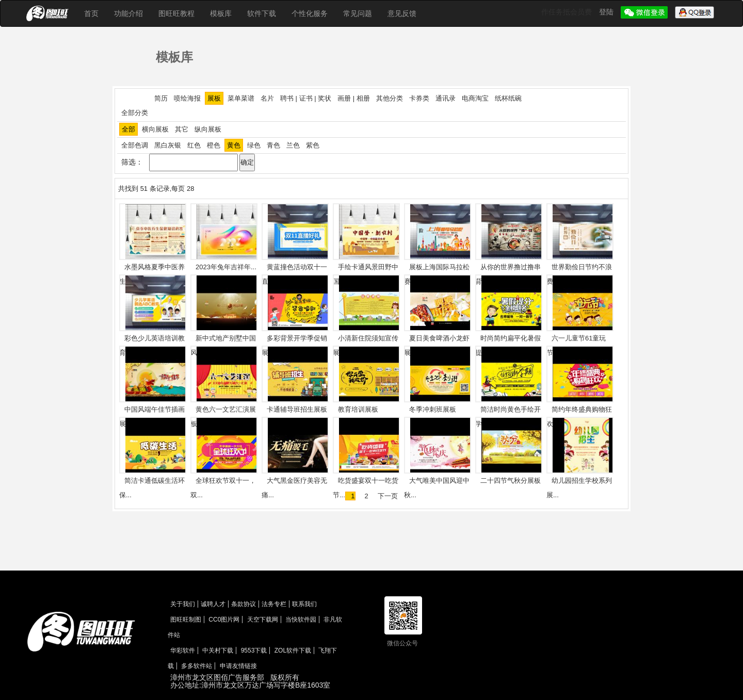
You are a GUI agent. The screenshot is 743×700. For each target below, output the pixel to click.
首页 (91, 13)
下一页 (388, 496)
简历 (161, 98)
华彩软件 (183, 650)
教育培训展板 (358, 409)
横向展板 (155, 129)
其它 (182, 129)
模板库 (221, 13)
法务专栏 (274, 604)
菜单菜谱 (241, 98)
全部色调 (135, 145)
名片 (267, 98)
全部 (128, 129)
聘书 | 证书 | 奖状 (306, 98)
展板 (214, 98)
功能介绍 (128, 13)
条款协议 (244, 604)
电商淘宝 (475, 98)
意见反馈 (402, 13)
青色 (273, 145)
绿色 (254, 145)
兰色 (293, 145)
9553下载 (254, 650)
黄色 (234, 145)
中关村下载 (218, 650)
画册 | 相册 (354, 98)
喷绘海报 (187, 98)
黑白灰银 (168, 145)
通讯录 (446, 98)
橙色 (214, 145)
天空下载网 (263, 620)
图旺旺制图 (186, 620)
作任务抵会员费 (568, 12)
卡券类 (419, 98)
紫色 (313, 145)
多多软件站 (197, 666)
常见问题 (358, 13)
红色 (194, 145)
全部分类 (135, 113)
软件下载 (262, 13)
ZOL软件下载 (293, 650)
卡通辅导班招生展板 (297, 409)
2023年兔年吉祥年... (226, 267)
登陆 (607, 12)
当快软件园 (301, 620)
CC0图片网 (224, 620)
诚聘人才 (213, 604)
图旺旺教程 (176, 13)
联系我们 (304, 604)
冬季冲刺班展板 (433, 409)
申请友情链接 (238, 666)
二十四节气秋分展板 (511, 481)
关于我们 (183, 604)
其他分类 (390, 98)
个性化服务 (310, 13)
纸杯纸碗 (508, 98)
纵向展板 (208, 129)
